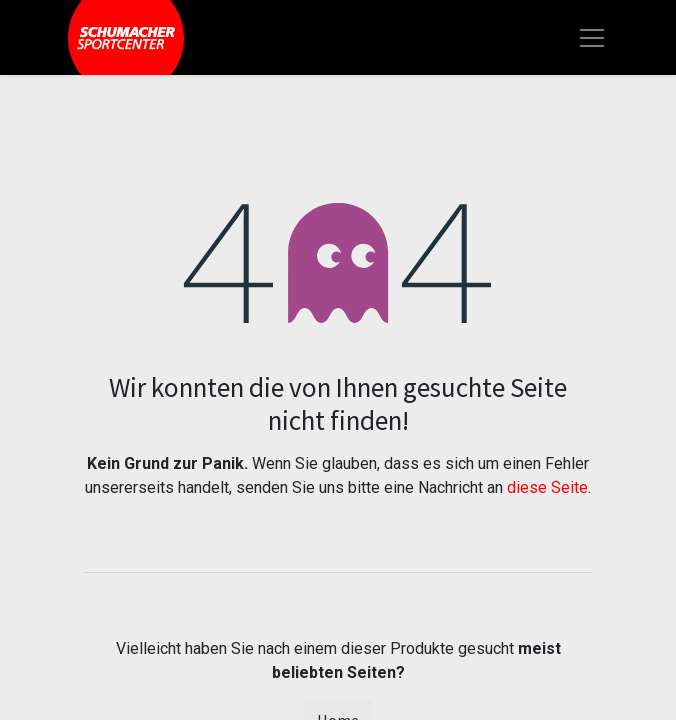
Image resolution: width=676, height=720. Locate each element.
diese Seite (547, 487)
